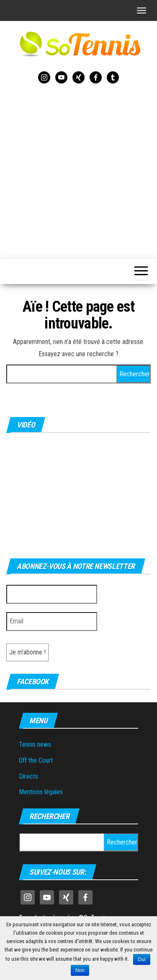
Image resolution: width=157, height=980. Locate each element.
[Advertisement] (78, 170)
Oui (142, 959)
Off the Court (36, 760)
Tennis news (35, 744)
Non (80, 970)
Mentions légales (41, 792)
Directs (28, 776)
